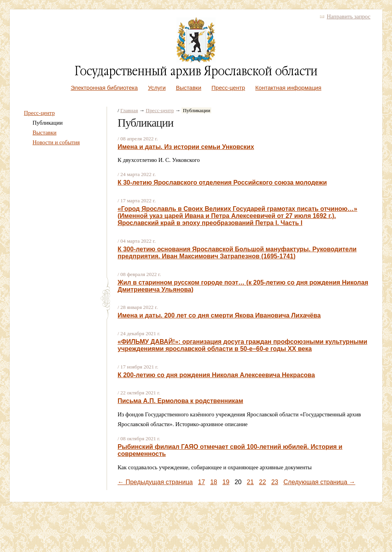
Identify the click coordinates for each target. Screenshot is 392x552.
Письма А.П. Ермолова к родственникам (180, 401)
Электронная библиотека (104, 88)
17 (201, 482)
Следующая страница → (319, 482)
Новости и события (56, 142)
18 (214, 482)
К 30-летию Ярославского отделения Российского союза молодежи (222, 182)
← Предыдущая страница (155, 482)
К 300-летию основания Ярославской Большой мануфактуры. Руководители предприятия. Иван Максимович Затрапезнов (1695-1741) (237, 253)
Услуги (157, 88)
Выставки (189, 88)
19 (226, 482)
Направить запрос (348, 16)
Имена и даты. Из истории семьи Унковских (186, 147)
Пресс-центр (229, 88)
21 (250, 482)
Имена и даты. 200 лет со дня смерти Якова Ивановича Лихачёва (219, 315)
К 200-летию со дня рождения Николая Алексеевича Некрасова (216, 375)
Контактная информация (288, 88)
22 (263, 482)
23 (275, 482)
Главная (129, 110)
